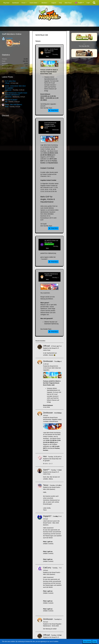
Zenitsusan (8, 90)
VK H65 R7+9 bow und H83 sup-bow (51, 241)
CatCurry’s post (51, 521)
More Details (87, 641)
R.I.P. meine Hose (10, 81)
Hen (6, 102)
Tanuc (7, 107)
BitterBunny (24, 68)
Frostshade (9, 38)
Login (88, 3)
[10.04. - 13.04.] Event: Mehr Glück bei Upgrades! (51, 51)
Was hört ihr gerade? (11, 100)
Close (95, 641)
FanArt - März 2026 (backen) (13, 105)
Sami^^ (46, 470)
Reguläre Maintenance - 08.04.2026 (51, 275)
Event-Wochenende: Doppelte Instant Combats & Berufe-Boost (51, 125)
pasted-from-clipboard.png (48, 253)
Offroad (7, 83)
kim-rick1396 (48, 246)
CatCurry (47, 568)
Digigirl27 (47, 516)
